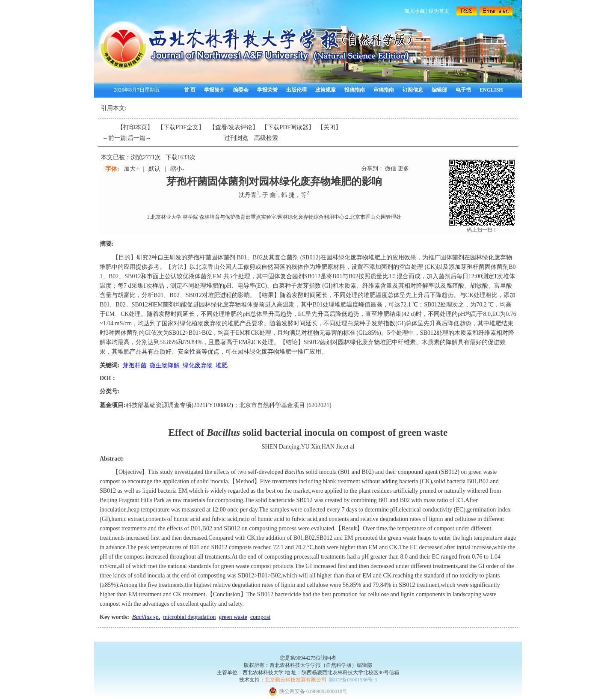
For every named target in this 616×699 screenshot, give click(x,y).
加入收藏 (415, 11)
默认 (154, 169)
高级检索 (266, 138)
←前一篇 (114, 138)
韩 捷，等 (294, 195)
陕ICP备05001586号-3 (353, 680)
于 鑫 (269, 195)
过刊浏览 (236, 138)
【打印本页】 (135, 127)
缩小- (177, 169)
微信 (391, 168)
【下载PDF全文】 (181, 127)
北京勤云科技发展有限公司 (296, 680)
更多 (403, 168)
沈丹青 (248, 195)
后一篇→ (139, 138)
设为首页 (439, 11)
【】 (234, 127)
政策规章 (326, 90)
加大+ (131, 169)
